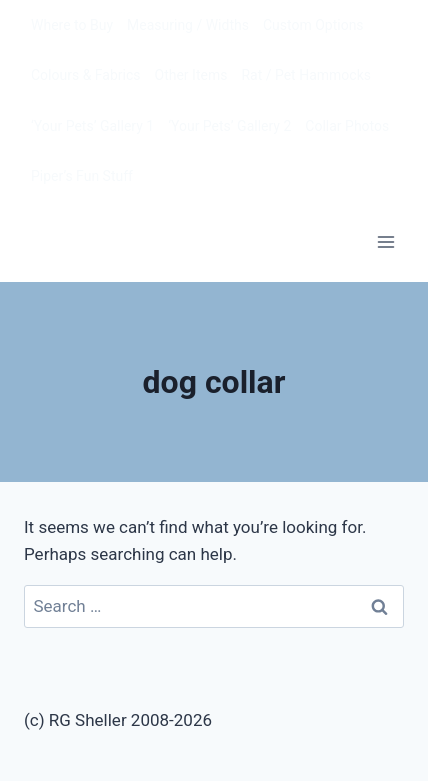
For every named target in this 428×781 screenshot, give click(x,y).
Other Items (191, 75)
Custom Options (313, 25)
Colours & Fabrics (86, 75)
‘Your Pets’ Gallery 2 (229, 126)
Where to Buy (72, 25)
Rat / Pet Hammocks (306, 75)
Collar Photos (347, 126)
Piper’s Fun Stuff (82, 176)
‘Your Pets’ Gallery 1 (92, 126)
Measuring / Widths (188, 25)
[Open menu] (385, 241)
